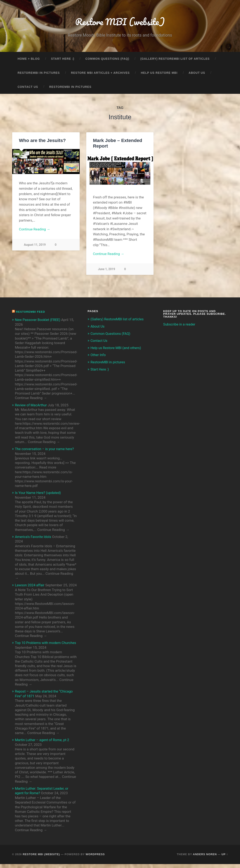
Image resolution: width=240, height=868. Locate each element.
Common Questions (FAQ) (107, 59)
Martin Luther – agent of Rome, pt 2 (43, 744)
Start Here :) (63, 59)
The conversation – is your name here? (45, 449)
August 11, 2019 (35, 245)
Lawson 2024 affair (30, 585)
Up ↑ (225, 858)
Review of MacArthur (31, 405)
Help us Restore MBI (159, 73)
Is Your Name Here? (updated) (38, 493)
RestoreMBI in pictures (39, 73)
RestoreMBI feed (31, 312)
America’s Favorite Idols (34, 537)
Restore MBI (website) (120, 22)
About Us (197, 73)
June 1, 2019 (106, 270)
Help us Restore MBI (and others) (116, 348)
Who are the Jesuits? (42, 141)
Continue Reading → (35, 230)
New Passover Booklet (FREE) (38, 320)
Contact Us (28, 87)
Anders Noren (205, 858)
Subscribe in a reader (180, 325)
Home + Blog (29, 59)
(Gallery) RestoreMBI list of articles (175, 59)
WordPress (95, 858)
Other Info (98, 355)
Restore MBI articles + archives (100, 73)
